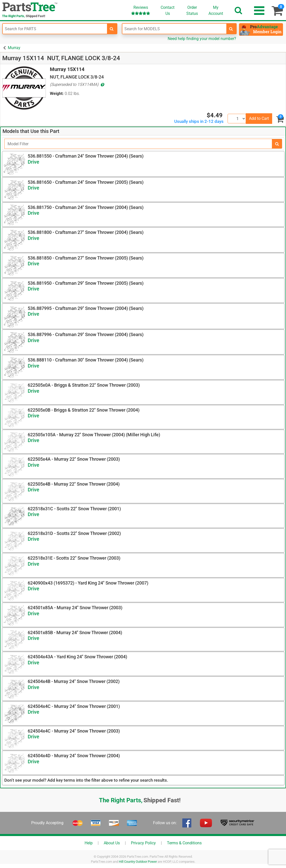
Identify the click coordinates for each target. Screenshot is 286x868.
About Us (112, 843)
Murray (14, 48)
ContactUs (168, 10)
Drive (33, 162)
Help (89, 843)
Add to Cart (259, 118)
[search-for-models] (231, 29)
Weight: (57, 94)
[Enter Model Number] (174, 29)
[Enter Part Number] (55, 29)
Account (216, 10)
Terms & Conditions (184, 843)
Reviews (141, 10)
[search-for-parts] (112, 29)
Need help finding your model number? (202, 39)
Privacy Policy (143, 843)
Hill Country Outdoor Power (138, 862)
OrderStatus (192, 10)
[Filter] (138, 144)
